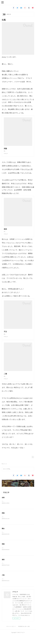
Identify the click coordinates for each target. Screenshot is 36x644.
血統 (3, 505)
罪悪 (3, 552)
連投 (3, 568)
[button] (2, 2)
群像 (3, 521)
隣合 (3, 537)
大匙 (3, 583)
